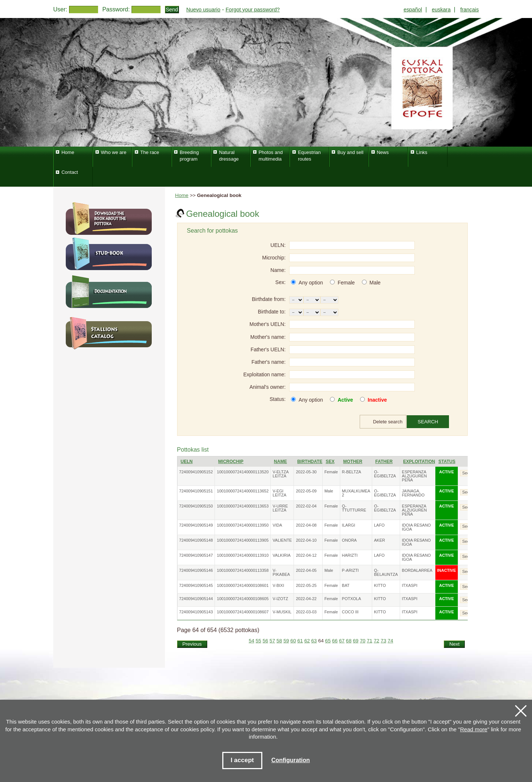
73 (383, 641)
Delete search (388, 422)
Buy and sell (350, 152)
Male (375, 283)
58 (279, 641)
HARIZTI (350, 555)
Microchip (231, 462)
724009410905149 (196, 525)
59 (286, 641)
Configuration (290, 760)
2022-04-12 (306, 555)
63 (314, 641)
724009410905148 (196, 540)
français (470, 10)
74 (390, 641)
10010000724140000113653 (243, 506)
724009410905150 (196, 506)
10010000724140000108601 (243, 585)
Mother (353, 462)
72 (376, 641)
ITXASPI (410, 585)
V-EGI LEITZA (279, 493)
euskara (441, 10)
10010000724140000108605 (243, 599)
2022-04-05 (306, 570)
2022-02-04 (306, 506)
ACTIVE (446, 472)
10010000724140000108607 (243, 612)
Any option (311, 283)
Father (384, 462)
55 (258, 641)
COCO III (350, 612)
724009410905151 (196, 491)
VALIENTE (282, 540)
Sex (330, 462)
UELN (187, 462)
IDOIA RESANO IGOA (416, 527)
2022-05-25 (306, 585)
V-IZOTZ (280, 599)
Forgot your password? (253, 10)
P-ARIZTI (351, 570)
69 (355, 641)
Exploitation (419, 462)
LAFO (379, 525)
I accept (242, 760)
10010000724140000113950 (243, 525)
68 (349, 641)
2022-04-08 (306, 525)
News (383, 152)
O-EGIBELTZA (385, 474)
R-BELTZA (352, 472)
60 (293, 641)
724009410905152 (196, 472)
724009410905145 (196, 585)
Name (281, 462)
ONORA (349, 540)
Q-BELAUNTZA (386, 572)
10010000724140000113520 (243, 472)
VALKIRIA (282, 555)
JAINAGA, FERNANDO (413, 493)
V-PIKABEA (281, 572)
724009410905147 (196, 555)
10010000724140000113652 (243, 491)
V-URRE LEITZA (280, 508)
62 (307, 641)
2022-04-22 (306, 599)
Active (345, 400)
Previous (192, 644)
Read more (474, 729)
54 (251, 641)
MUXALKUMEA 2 (356, 493)
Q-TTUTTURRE (354, 508)
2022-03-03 (306, 612)
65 (328, 641)
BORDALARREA (417, 570)
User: (60, 9)
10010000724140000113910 (243, 555)
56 (265, 641)
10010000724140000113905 (243, 540)
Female (346, 283)
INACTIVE (447, 570)
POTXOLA (352, 599)
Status (447, 462)
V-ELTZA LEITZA (281, 474)
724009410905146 (196, 570)
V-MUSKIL (282, 612)
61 (300, 641)
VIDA (277, 525)
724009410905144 (196, 599)
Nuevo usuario (203, 10)
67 (342, 641)
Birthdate (310, 462)
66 (335, 641)
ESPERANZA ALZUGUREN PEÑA (414, 476)
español (413, 10)
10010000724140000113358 (243, 570)
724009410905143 (196, 612)
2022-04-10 (306, 540)
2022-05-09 (306, 491)
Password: (116, 9)
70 (362, 641)
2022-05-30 (306, 472)
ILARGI (349, 525)
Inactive (377, 400)
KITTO (380, 585)
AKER (380, 540)
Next (454, 644)
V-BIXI (278, 585)
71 (369, 641)
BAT (346, 585)
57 (272, 641)
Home (182, 195)
